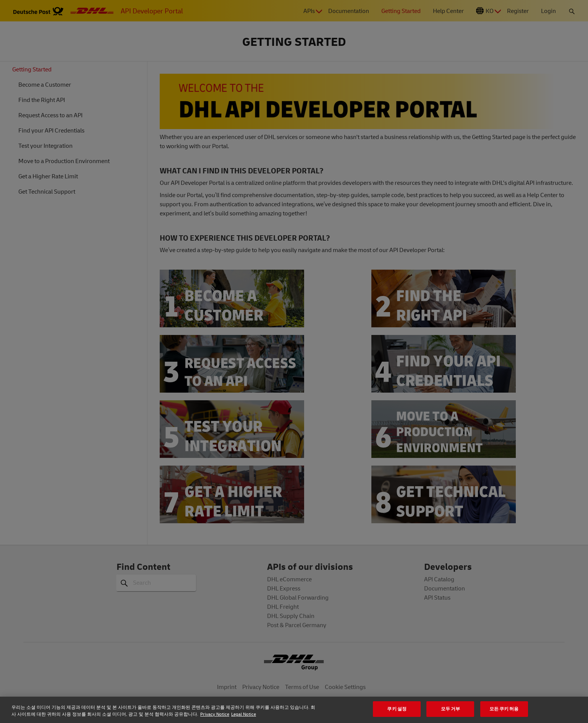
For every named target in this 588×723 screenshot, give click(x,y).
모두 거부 (451, 709)
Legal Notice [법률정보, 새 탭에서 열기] (244, 714)
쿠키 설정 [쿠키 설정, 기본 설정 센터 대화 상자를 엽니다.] (397, 709)
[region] (294, 710)
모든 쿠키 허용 (504, 709)
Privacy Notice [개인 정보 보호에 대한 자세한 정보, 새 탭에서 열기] (215, 714)
